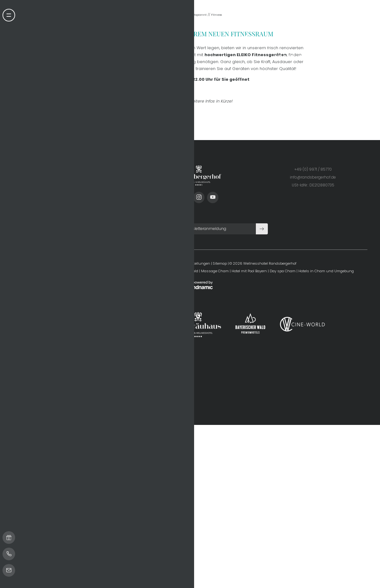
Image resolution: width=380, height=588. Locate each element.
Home (181, 229)
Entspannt (199, 229)
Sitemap (220, 478)
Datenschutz (148, 478)
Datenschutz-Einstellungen (186, 478)
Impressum (124, 478)
